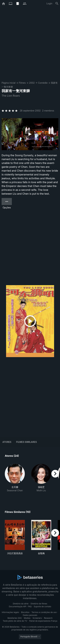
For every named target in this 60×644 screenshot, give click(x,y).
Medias (27, 618)
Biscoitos (25, 612)
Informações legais (10, 612)
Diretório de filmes (39, 604)
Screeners (37, 618)
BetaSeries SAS (15, 618)
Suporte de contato (42, 606)
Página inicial (9, 83)
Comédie (43, 83)
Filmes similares (26, 442)
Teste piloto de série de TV (15, 621)
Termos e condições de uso (44, 612)
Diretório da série (21, 604)
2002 (32, 83)
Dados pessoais (30, 615)
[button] (15, 480)
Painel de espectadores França (43, 621)
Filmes (22, 83)
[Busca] (57, 4)
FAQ (30, 606)
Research (48, 618)
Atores (7, 442)
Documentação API (18, 606)
